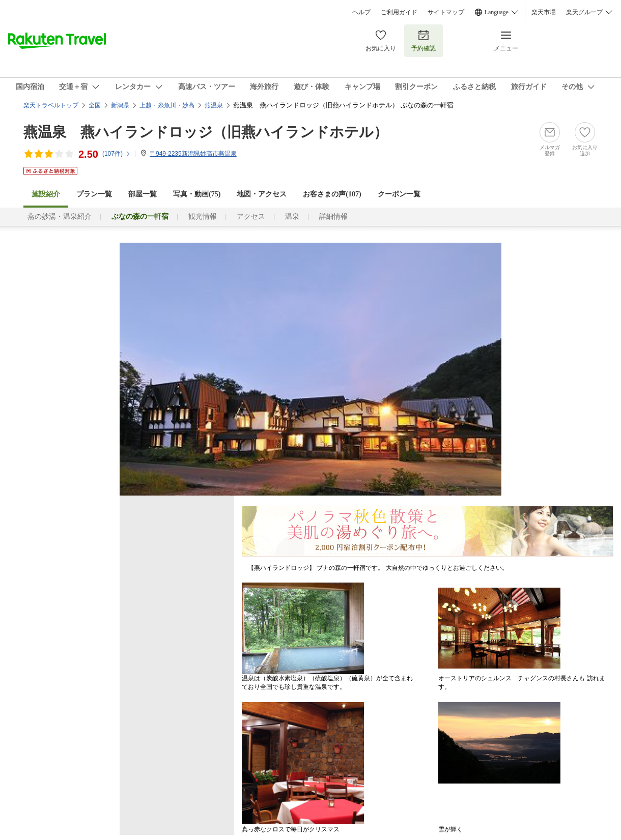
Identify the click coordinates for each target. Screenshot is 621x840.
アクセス (251, 216)
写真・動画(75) (197, 194)
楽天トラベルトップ (51, 105)
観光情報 (203, 216)
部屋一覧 (143, 194)
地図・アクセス (262, 194)
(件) (117, 154)
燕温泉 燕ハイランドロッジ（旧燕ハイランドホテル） (206, 132)
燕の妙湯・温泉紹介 (60, 216)
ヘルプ (361, 12)
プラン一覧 (94, 194)
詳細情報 (333, 216)
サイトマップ (446, 12)
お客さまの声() (332, 194)
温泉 (292, 216)
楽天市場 (544, 12)
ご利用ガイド (399, 12)
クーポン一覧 (399, 194)
